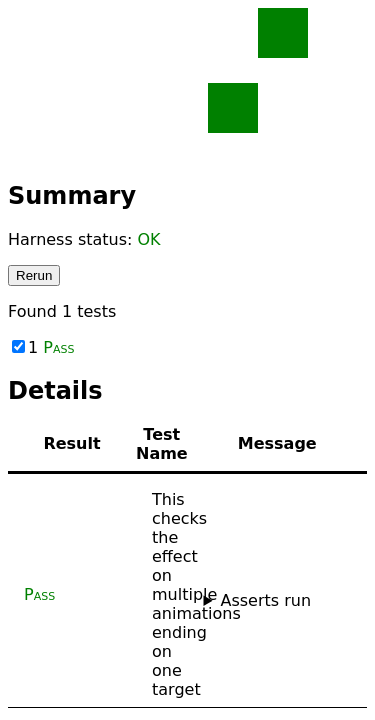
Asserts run (265, 600)
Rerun (34, 275)
